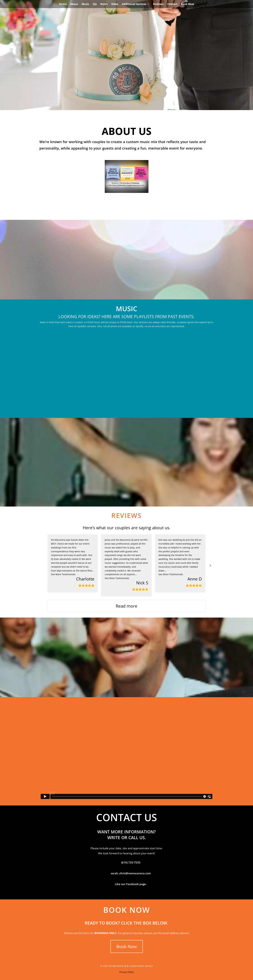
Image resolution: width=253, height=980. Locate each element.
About (74, 4)
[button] (63, 574)
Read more (126, 606)
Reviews (158, 4)
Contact (172, 4)
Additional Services (134, 4)
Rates (104, 4)
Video (115, 4)
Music (85, 4)
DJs (95, 4)
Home (63, 4)
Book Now (187, 4)
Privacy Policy (127, 972)
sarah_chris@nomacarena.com (131, 873)
